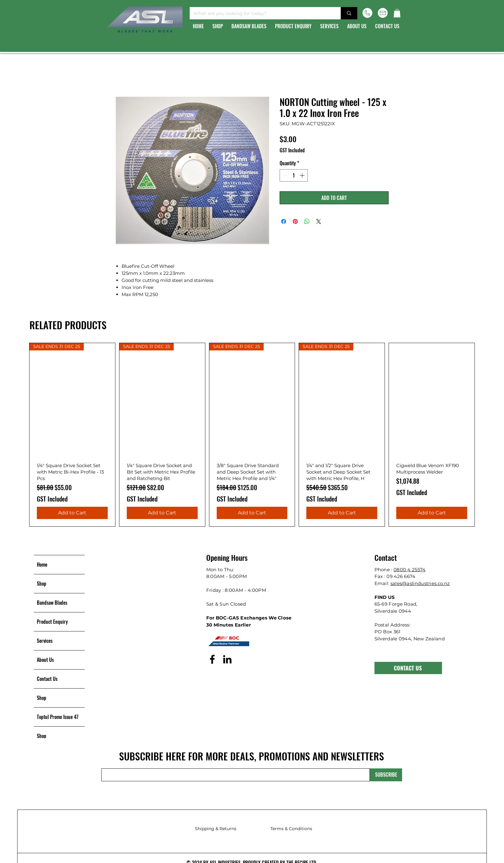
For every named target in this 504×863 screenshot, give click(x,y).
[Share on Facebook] (284, 221)
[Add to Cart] (72, 513)
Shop (42, 584)
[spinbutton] (294, 175)
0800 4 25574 (410, 570)
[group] (252, 435)
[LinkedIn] (227, 659)
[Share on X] (319, 221)
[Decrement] (285, 175)
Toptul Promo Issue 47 (58, 717)
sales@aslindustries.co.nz (420, 583)
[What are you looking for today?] (261, 13)
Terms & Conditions (291, 829)
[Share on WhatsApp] (307, 221)
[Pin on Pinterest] (295, 221)
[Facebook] (212, 659)
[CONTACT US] (408, 668)
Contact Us (47, 679)
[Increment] (303, 175)
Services (45, 641)
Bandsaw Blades (52, 603)
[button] (397, 13)
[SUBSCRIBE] (386, 775)
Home (42, 564)
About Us (45, 660)
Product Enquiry (52, 622)
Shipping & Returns (216, 829)
